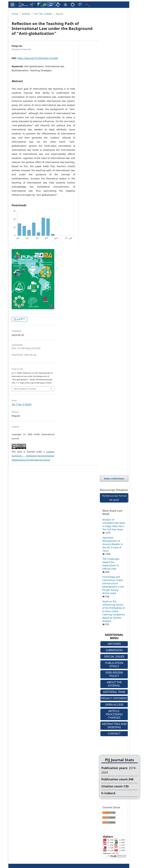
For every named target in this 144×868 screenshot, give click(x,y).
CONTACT (114, 733)
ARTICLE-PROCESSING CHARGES (114, 714)
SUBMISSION (114, 650)
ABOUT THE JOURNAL (114, 684)
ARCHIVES (114, 644)
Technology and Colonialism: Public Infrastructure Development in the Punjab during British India (113, 585)
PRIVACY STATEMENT (114, 698)
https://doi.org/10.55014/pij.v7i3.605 (38, 58)
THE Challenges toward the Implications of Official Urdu (111, 564)
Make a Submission (114, 478)
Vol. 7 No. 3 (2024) (43, 14)
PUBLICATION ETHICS (114, 664)
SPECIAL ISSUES (114, 656)
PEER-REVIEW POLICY (114, 674)
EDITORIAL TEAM (114, 692)
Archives (26, 14)
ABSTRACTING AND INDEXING (114, 725)
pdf (21, 319)
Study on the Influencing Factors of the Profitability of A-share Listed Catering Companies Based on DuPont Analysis (114, 611)
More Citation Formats (25, 389)
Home (15, 14)
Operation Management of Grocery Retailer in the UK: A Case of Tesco (113, 544)
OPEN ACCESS (114, 705)
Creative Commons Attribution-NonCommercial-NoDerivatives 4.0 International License (33, 456)
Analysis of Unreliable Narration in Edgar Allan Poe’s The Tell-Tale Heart (114, 525)
